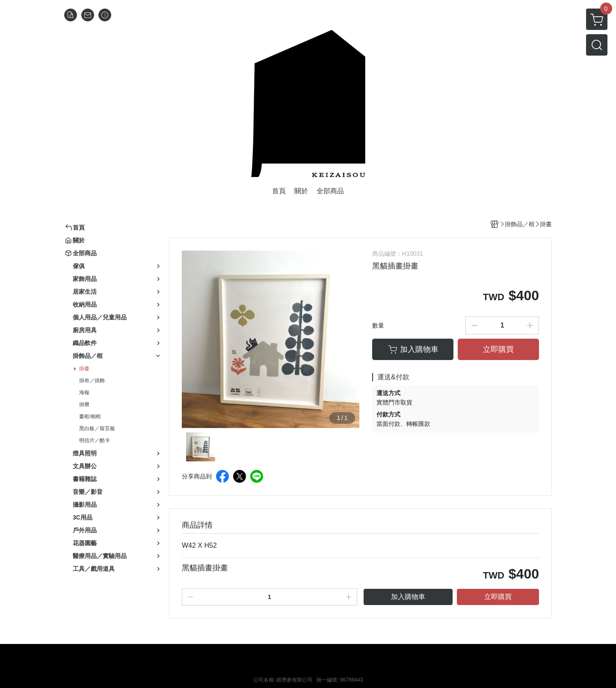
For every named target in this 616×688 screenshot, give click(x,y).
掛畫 (84, 369)
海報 (84, 393)
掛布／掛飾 (92, 381)
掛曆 (84, 405)
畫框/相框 (90, 416)
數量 (378, 325)
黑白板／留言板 (97, 428)
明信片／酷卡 (95, 440)
